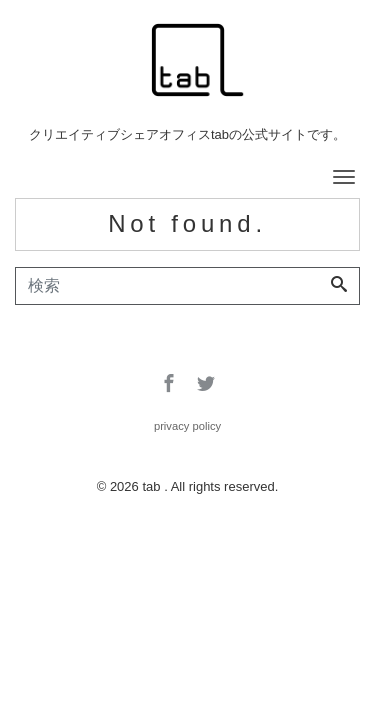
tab (153, 486)
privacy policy (187, 426)
